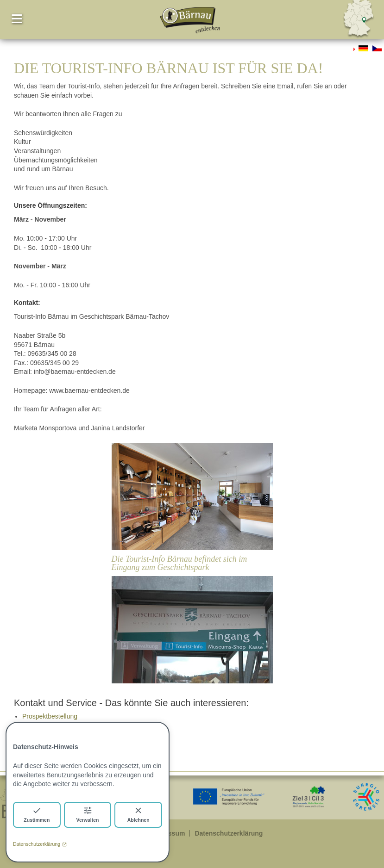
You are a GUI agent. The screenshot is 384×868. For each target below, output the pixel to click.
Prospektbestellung (50, 716)
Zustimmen (37, 814)
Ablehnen (138, 814)
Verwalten (87, 814)
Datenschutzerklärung (40, 844)
